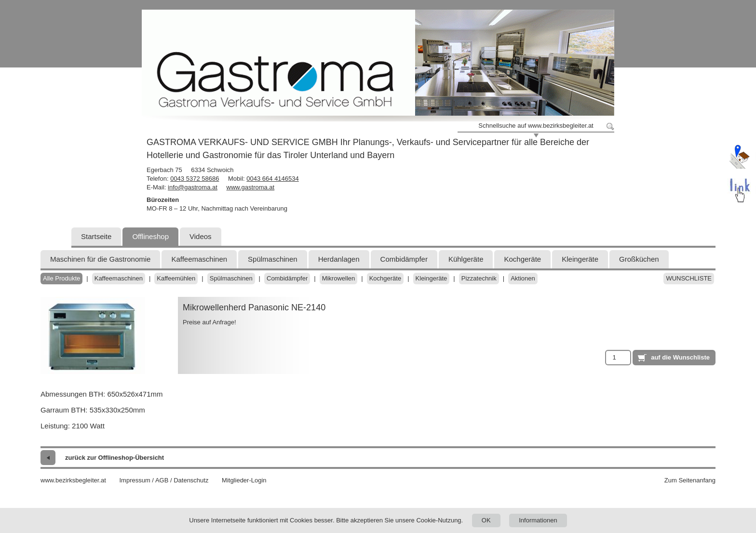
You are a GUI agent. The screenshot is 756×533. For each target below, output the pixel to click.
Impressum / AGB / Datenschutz (164, 480)
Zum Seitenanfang (690, 480)
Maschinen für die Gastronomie (100, 259)
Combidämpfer (404, 259)
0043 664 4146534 (272, 179)
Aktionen (523, 278)
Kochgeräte (522, 259)
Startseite (96, 236)
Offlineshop (150, 236)
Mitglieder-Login (244, 480)
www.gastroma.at (251, 187)
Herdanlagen (339, 259)
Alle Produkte (61, 278)
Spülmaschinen (273, 259)
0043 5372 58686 (195, 179)
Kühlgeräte (466, 259)
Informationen (538, 520)
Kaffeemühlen (176, 278)
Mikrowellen (339, 278)
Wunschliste (689, 278)
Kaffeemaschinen (199, 259)
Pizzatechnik (479, 278)
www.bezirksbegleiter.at (73, 480)
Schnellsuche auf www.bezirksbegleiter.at (536, 126)
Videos (201, 236)
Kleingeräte (580, 259)
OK (486, 520)
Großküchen (639, 259)
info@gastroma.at (193, 187)
